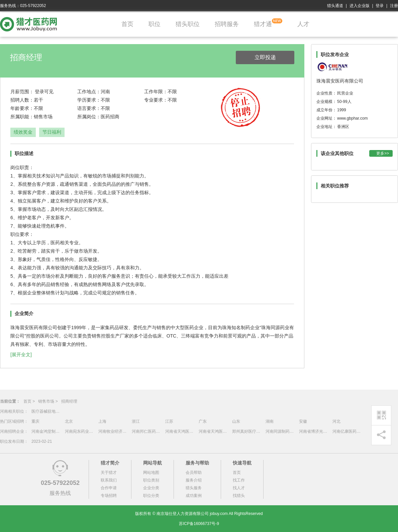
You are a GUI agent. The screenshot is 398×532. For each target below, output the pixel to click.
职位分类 (151, 496)
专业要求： (156, 100)
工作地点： (89, 92)
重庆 (35, 421)
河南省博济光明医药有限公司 (314, 431)
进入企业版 (360, 6)
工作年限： (156, 92)
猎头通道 (335, 6)
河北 (336, 421)
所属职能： (22, 117)
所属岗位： (89, 117)
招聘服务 (227, 24)
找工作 (239, 480)
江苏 (169, 421)
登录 (380, 6)
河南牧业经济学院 (113, 431)
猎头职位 (188, 24)
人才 (303, 24)
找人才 (239, 488)
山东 (236, 421)
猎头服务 (194, 488)
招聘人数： (22, 100)
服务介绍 (194, 480)
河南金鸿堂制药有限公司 (46, 431)
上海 (102, 421)
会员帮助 (194, 473)
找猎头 (239, 496)
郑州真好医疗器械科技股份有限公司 (247, 431)
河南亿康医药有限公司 (347, 431)
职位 (155, 24)
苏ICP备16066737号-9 (199, 524)
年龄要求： (22, 108)
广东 (203, 421)
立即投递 (265, 57)
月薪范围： (22, 92)
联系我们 (109, 480)
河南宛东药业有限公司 (80, 431)
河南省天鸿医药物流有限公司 (180, 431)
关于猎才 (109, 473)
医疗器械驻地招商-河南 (46, 411)
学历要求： (89, 100)
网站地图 (151, 473)
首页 (127, 24)
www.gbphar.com (352, 118)
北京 (69, 421)
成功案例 (194, 496)
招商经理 (69, 401)
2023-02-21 (42, 441)
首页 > (29, 401)
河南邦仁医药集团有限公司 (147, 431)
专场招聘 (109, 496)
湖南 (270, 421)
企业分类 (151, 488)
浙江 (136, 421)
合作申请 (109, 488)
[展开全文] (21, 355)
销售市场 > (48, 401)
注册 (394, 6)
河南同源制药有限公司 (281, 431)
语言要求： (89, 108)
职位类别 (151, 480)
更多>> (383, 153)
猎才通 (263, 24)
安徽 (303, 421)
